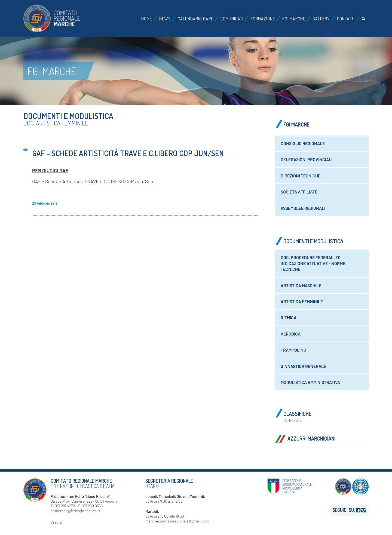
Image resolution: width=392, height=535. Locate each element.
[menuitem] (147, 19)
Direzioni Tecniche (301, 176)
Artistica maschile (301, 285)
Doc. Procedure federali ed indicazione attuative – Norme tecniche (313, 263)
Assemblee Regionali (303, 208)
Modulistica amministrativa (310, 382)
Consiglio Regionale (303, 143)
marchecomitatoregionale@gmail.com (177, 521)
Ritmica (289, 317)
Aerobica (291, 334)
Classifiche (297, 416)
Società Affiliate (299, 192)
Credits (57, 522)
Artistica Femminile (302, 301)
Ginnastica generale (303, 366)
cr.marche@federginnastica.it (75, 511)
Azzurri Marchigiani (311, 438)
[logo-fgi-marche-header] (52, 19)
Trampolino (293, 350)
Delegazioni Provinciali (307, 159)
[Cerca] (364, 19)
